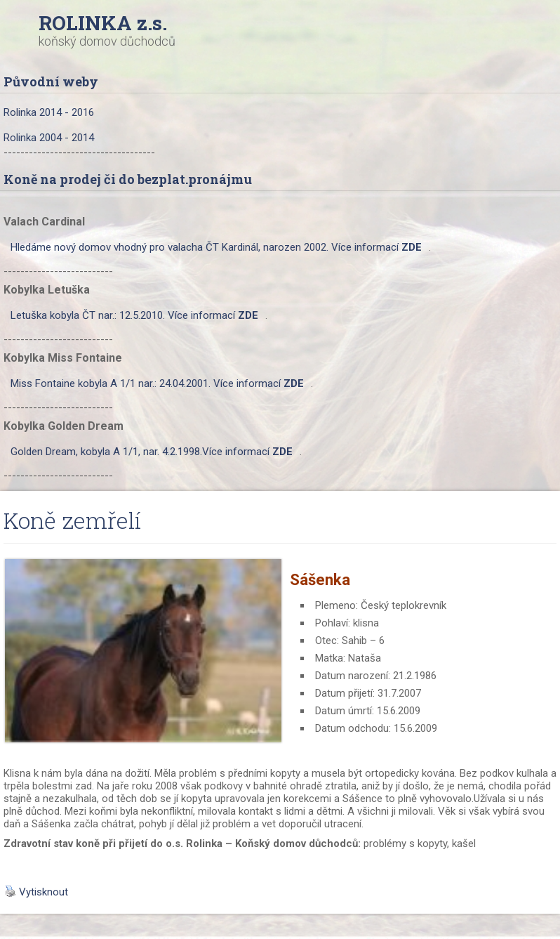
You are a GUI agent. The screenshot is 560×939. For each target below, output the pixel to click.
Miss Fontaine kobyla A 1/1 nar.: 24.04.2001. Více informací (157, 383)
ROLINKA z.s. (103, 23)
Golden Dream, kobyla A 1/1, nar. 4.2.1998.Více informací (152, 452)
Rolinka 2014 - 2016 (49, 112)
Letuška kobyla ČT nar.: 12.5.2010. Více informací (134, 315)
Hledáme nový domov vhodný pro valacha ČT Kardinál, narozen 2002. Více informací (216, 247)
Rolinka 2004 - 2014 (49, 138)
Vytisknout (36, 892)
